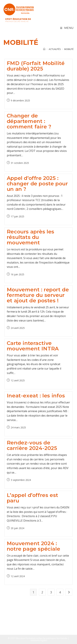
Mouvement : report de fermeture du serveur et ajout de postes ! (38, 295)
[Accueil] (44, 49)
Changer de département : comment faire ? (29, 121)
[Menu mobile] (67, 28)
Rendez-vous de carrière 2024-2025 (32, 445)
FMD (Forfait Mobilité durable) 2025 (36, 66)
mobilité (69, 49)
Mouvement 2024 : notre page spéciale (33, 546)
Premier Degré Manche (17, 21)
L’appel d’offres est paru (33, 498)
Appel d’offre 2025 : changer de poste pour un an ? (37, 184)
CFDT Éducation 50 (18, 19)
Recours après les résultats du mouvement (31, 237)
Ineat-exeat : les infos (36, 396)
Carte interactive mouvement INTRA (33, 346)
